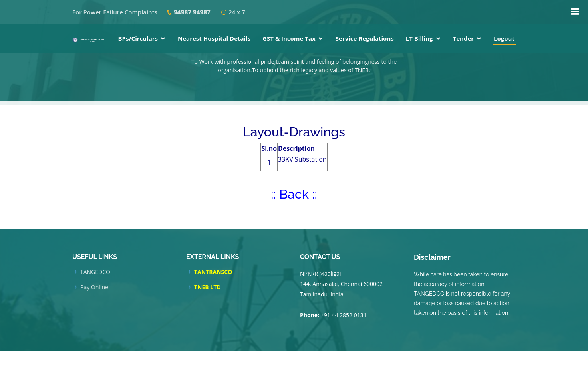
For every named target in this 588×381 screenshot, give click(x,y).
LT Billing (419, 38)
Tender (464, 38)
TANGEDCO (95, 272)
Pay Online (94, 287)
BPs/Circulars (138, 38)
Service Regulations (365, 38)
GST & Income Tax (289, 38)
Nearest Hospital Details (214, 38)
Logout (504, 38)
